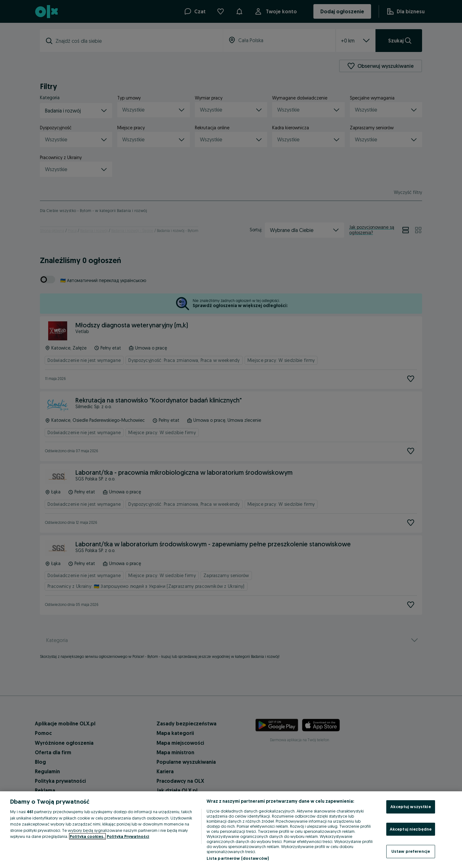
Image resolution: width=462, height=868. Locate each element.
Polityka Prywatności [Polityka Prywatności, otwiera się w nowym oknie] (128, 836)
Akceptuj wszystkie (411, 807)
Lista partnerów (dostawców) (238, 858)
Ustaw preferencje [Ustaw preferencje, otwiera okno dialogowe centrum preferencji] (411, 851)
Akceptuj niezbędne (411, 829)
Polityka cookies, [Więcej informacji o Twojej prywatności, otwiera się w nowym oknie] (87, 836)
